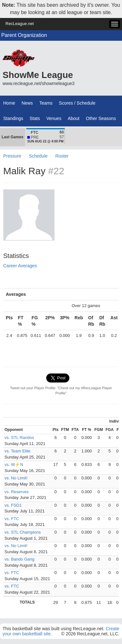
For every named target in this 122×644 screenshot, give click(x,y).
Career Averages (20, 266)
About (74, 118)
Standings (13, 118)
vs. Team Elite (17, 451)
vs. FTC (12, 519)
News (27, 103)
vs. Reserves (17, 492)
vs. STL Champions (23, 532)
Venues (54, 118)
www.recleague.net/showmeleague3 (39, 83)
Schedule (38, 156)
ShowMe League (38, 75)
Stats (35, 118)
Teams (46, 103)
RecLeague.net (20, 24)
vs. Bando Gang (19, 559)
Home (9, 103)
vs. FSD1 (13, 505)
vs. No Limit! (16, 478)
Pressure (12, 156)
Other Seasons (101, 118)
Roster (62, 156)
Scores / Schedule (77, 103)
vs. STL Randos (19, 438)
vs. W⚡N (14, 464)
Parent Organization (24, 35)
